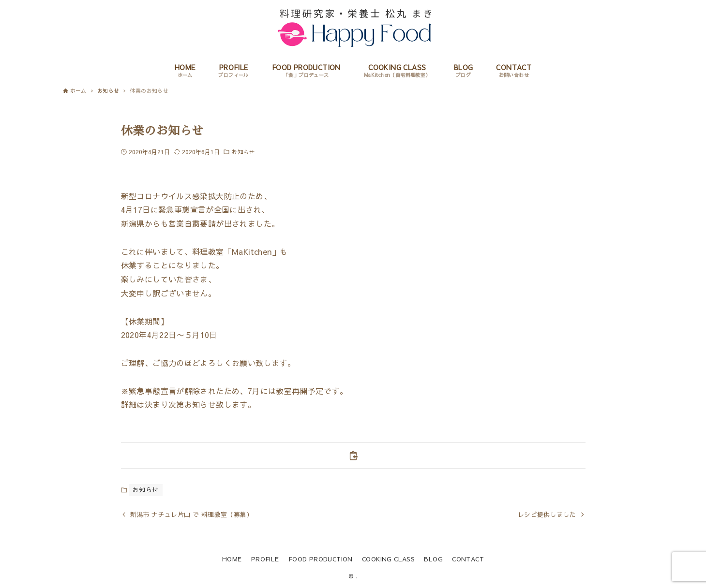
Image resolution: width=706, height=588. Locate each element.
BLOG (433, 559)
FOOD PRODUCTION (321, 559)
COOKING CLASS (388, 559)
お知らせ (243, 152)
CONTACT (468, 559)
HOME (232, 559)
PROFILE (265, 559)
